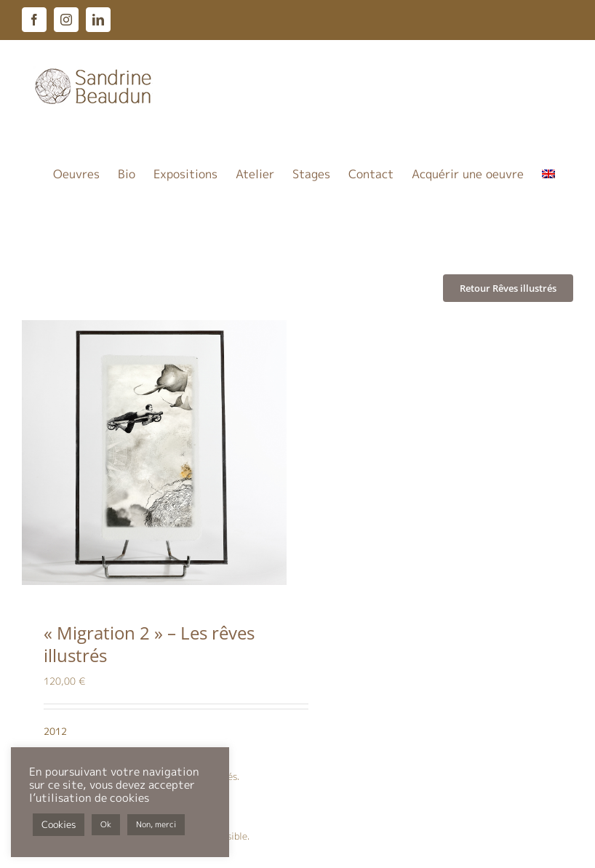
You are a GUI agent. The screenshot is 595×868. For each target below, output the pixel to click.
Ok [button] (106, 824)
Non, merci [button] (156, 824)
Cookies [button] (59, 824)
